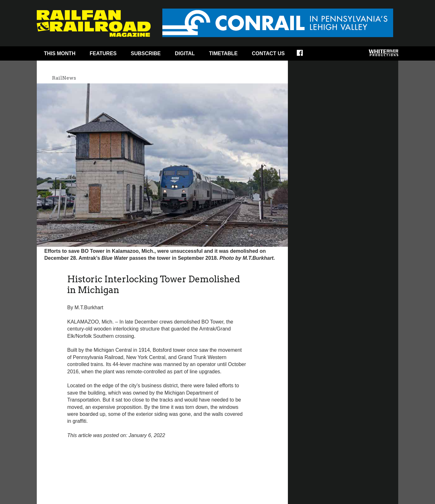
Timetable (223, 53)
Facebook (304, 55)
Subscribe (146, 53)
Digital (185, 53)
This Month (60, 53)
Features (103, 53)
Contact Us (268, 53)
